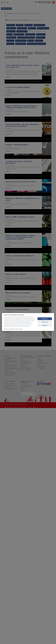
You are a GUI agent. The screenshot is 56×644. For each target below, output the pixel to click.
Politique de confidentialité (9, 329)
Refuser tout (45, 322)
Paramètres (45, 325)
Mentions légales (19, 329)
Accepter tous (45, 319)
